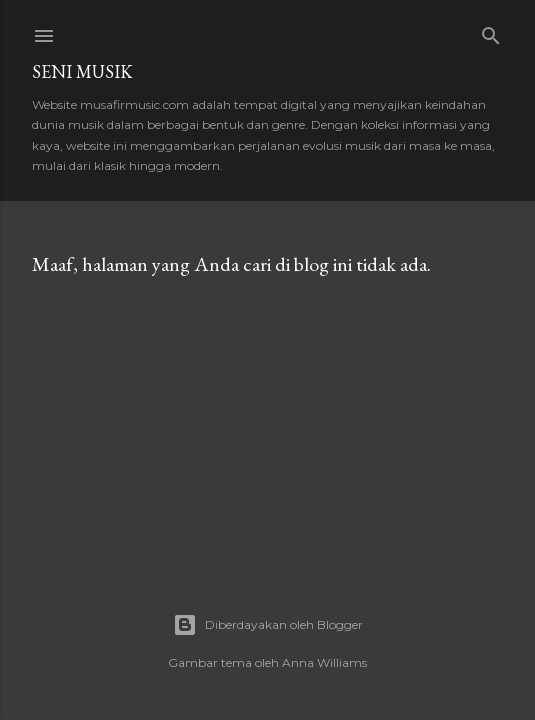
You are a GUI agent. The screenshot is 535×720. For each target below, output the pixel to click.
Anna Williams (324, 662)
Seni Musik (82, 71)
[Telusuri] (491, 31)
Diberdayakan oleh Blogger (268, 625)
